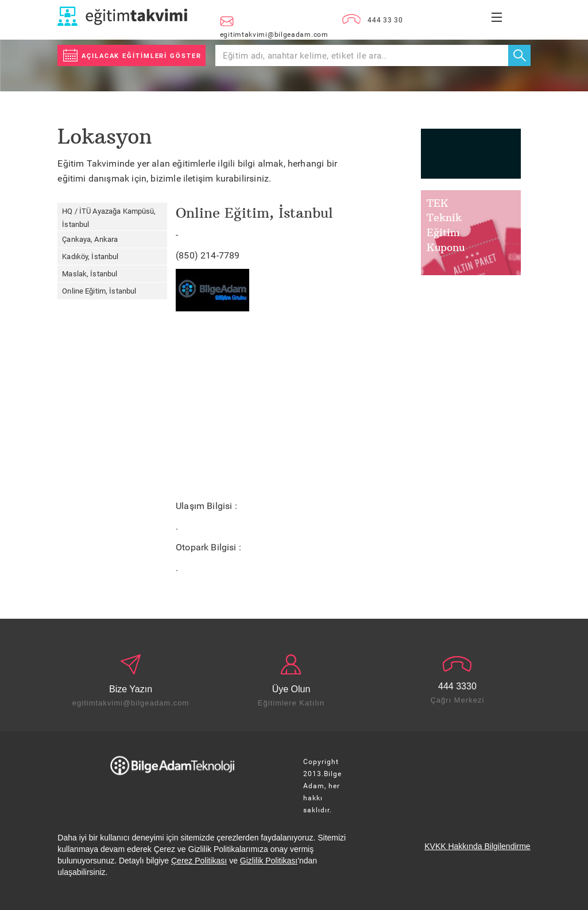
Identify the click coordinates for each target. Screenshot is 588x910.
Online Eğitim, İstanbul (99, 291)
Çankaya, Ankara (90, 239)
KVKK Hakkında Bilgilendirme (477, 846)
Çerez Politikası (199, 861)
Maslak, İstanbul (90, 274)
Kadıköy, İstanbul (90, 257)
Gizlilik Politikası (269, 861)
